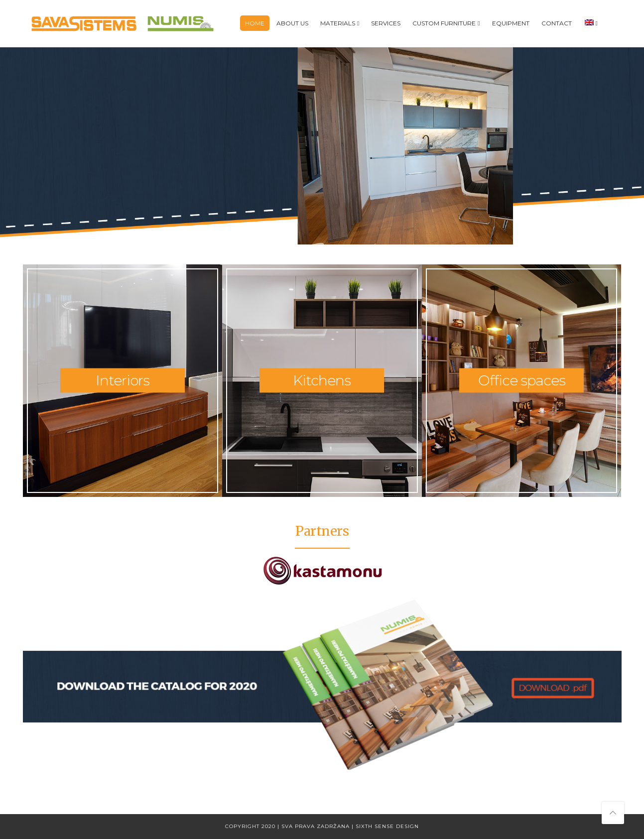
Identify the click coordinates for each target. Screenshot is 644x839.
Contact (557, 23)
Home (255, 23)
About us (292, 23)
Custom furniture (444, 23)
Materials (338, 23)
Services (386, 23)
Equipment (511, 23)
